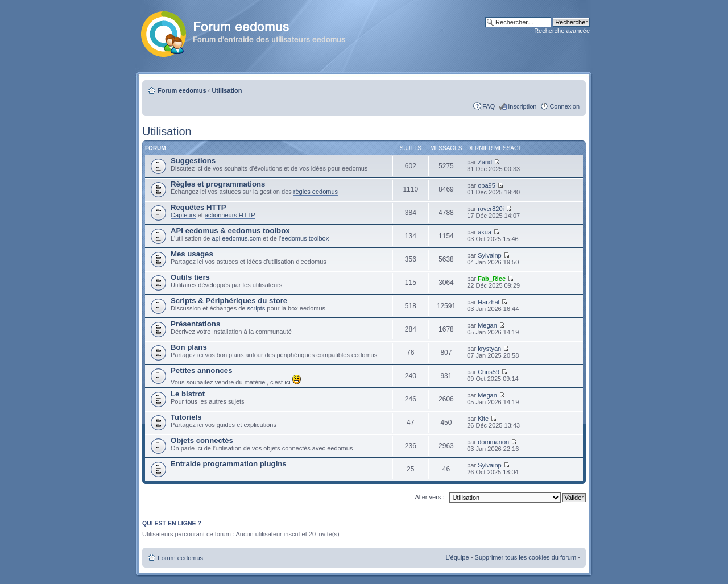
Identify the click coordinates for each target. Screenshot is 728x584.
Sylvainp (490, 255)
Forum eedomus (182, 90)
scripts (257, 308)
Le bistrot (188, 394)
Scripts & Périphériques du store (229, 301)
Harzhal (489, 302)
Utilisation (227, 90)
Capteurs (183, 215)
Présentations (195, 324)
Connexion (564, 106)
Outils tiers (190, 277)
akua (485, 232)
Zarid (485, 162)
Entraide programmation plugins (229, 464)
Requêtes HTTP (198, 207)
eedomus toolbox (305, 238)
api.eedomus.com (236, 238)
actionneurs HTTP (230, 215)
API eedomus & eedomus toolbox (230, 231)
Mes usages (192, 254)
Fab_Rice (492, 279)
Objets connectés (202, 440)
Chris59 (489, 372)
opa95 (487, 185)
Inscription (522, 106)
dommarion (493, 442)
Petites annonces (201, 370)
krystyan (489, 349)
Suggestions (193, 161)
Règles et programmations (218, 184)
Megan (487, 325)
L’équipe (458, 557)
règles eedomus (316, 192)
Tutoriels (186, 417)
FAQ (489, 106)
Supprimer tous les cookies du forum (526, 557)
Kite (483, 419)
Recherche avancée (562, 31)
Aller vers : (429, 497)
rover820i (491, 209)
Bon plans (189, 347)
